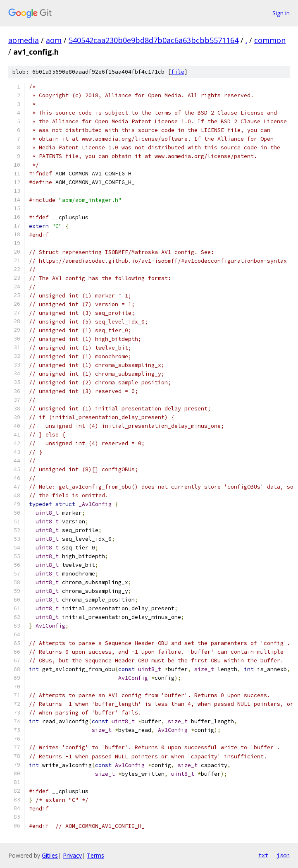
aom (54, 40)
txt (263, 855)
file (178, 72)
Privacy (72, 855)
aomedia (24, 40)
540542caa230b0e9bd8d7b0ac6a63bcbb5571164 (154, 40)
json (283, 855)
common (270, 40)
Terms (95, 855)
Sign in (281, 13)
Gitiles (50, 855)
